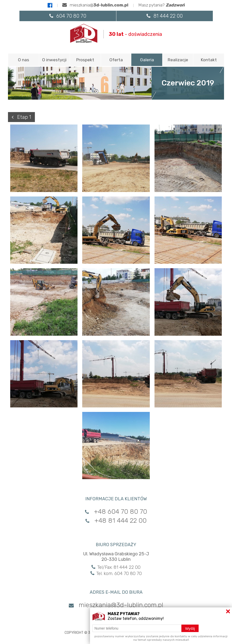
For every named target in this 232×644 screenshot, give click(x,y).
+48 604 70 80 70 (116, 512)
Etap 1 (21, 117)
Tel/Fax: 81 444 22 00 (116, 567)
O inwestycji (54, 60)
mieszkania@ (95, 5)
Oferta (116, 60)
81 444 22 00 (165, 16)
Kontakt (209, 60)
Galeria (147, 60)
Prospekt (85, 60)
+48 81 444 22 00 (116, 521)
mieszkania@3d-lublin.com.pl (116, 605)
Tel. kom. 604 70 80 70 (116, 574)
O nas (24, 60)
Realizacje (178, 60)
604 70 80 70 (68, 16)
